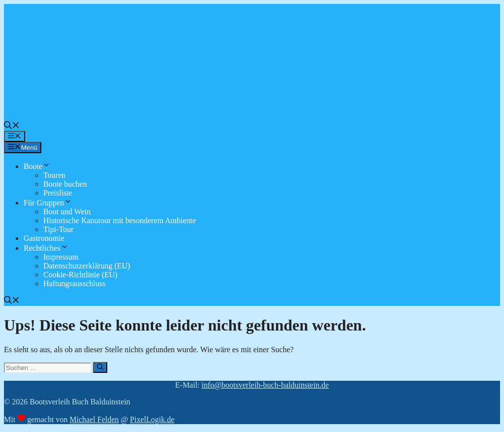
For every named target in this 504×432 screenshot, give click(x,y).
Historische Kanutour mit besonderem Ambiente (120, 220)
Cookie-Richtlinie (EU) (80, 275)
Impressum (61, 257)
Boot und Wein (67, 212)
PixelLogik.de (152, 419)
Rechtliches (46, 248)
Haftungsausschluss (74, 283)
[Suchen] (100, 367)
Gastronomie (44, 238)
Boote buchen (65, 184)
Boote (37, 166)
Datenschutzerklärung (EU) (87, 266)
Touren (54, 175)
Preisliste (58, 193)
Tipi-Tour (58, 229)
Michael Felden (94, 419)
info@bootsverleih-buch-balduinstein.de (266, 385)
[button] (12, 126)
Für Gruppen (48, 203)
